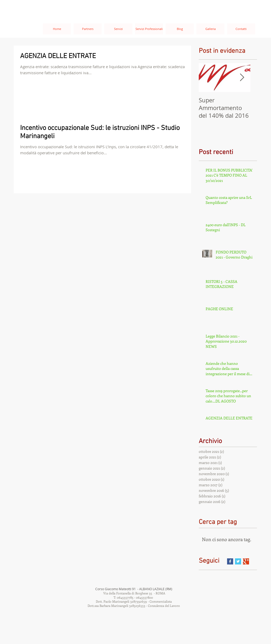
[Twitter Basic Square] (238, 561)
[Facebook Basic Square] (230, 561)
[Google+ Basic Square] (246, 561)
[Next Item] (242, 78)
